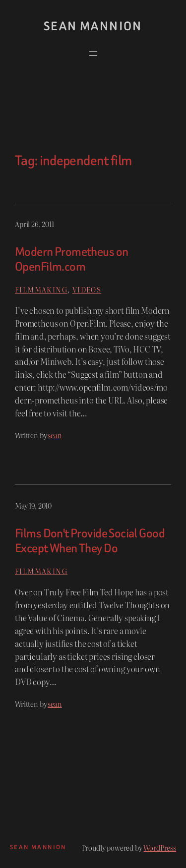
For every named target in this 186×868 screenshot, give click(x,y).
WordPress (160, 847)
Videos (87, 289)
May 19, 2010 (33, 505)
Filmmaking (41, 289)
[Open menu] (93, 54)
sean (55, 435)
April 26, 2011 (34, 224)
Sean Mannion (93, 26)
